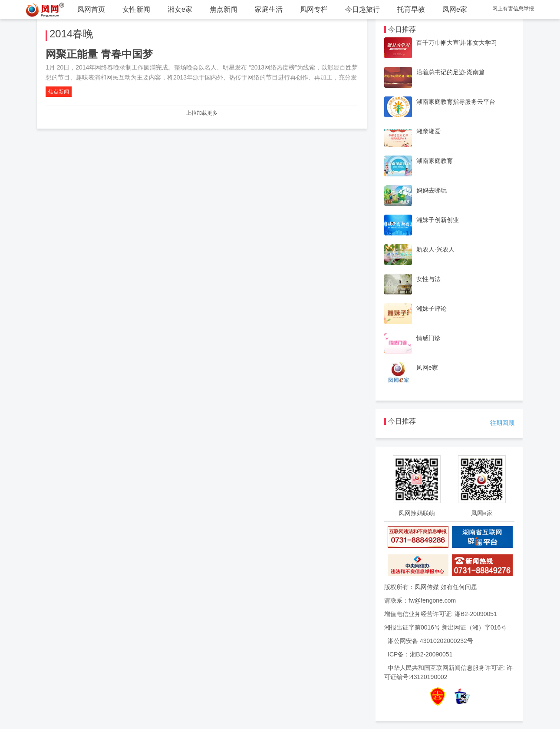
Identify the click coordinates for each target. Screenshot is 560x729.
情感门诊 (428, 338)
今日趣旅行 (362, 9)
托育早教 (411, 9)
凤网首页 (91, 9)
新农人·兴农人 (435, 249)
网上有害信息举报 (513, 9)
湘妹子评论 (432, 308)
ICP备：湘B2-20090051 (420, 654)
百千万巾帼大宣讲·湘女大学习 (457, 43)
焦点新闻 (224, 9)
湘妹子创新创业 (438, 220)
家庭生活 (269, 9)
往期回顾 (502, 423)
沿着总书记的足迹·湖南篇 (451, 72)
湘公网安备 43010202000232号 (430, 641)
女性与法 (428, 279)
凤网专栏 (314, 9)
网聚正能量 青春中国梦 (99, 54)
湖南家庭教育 (435, 161)
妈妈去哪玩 (432, 190)
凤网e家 (455, 9)
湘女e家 (180, 9)
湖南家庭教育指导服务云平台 (456, 102)
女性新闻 (136, 9)
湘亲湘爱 (428, 131)
